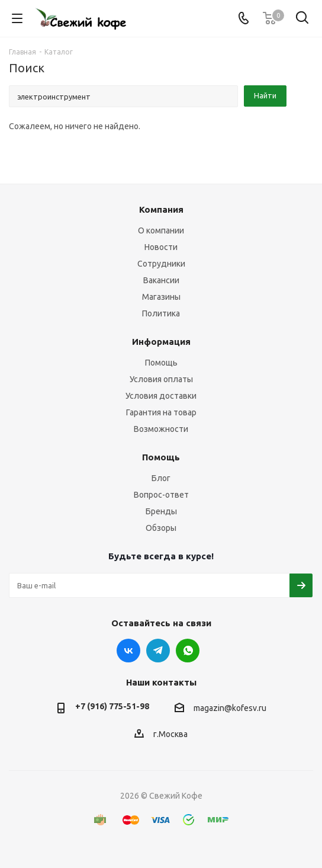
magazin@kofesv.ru (230, 708)
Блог (161, 478)
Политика (161, 313)
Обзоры (161, 528)
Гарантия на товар (161, 412)
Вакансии (161, 280)
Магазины (161, 297)
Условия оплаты (161, 379)
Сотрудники (161, 264)
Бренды (161, 511)
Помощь (161, 363)
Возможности (161, 429)
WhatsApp (188, 651)
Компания (161, 209)
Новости (161, 247)
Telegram (158, 651)
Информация (161, 342)
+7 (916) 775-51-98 (112, 706)
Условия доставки (161, 396)
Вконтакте (128, 651)
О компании (161, 230)
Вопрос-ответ (161, 495)
